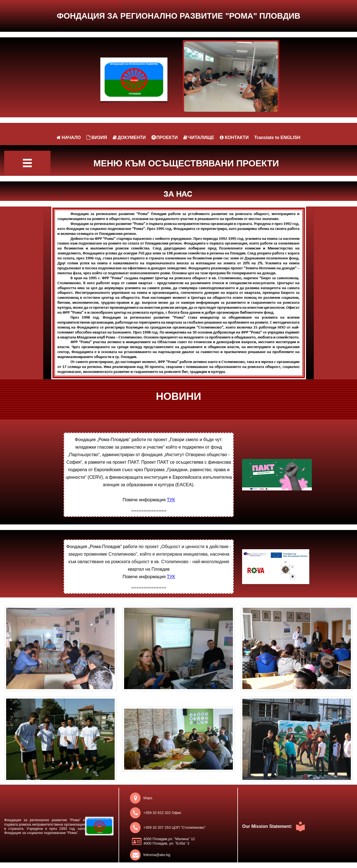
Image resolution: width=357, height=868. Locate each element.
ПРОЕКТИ (165, 138)
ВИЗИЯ (97, 138)
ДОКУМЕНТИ (129, 138)
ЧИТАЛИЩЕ (199, 138)
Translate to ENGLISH (277, 138)
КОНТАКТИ (234, 138)
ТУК (171, 500)
